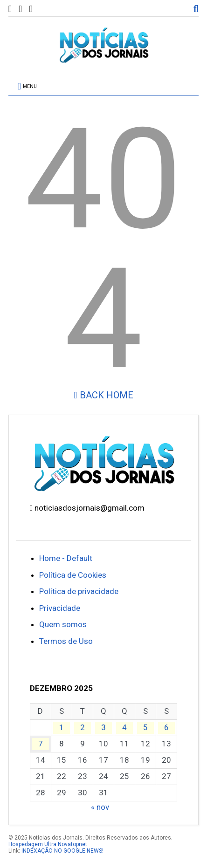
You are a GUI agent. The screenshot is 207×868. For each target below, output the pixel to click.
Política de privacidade (79, 591)
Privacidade (60, 608)
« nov (100, 807)
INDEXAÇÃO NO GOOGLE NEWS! (62, 851)
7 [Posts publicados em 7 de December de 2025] (41, 744)
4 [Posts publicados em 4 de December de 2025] (124, 727)
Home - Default (66, 558)
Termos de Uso (66, 641)
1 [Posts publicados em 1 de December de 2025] (62, 727)
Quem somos (63, 624)
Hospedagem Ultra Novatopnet (48, 844)
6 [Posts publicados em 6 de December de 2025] (166, 727)
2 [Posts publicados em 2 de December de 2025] (83, 727)
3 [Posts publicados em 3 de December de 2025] (103, 727)
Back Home (103, 395)
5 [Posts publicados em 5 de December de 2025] (145, 727)
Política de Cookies (73, 575)
